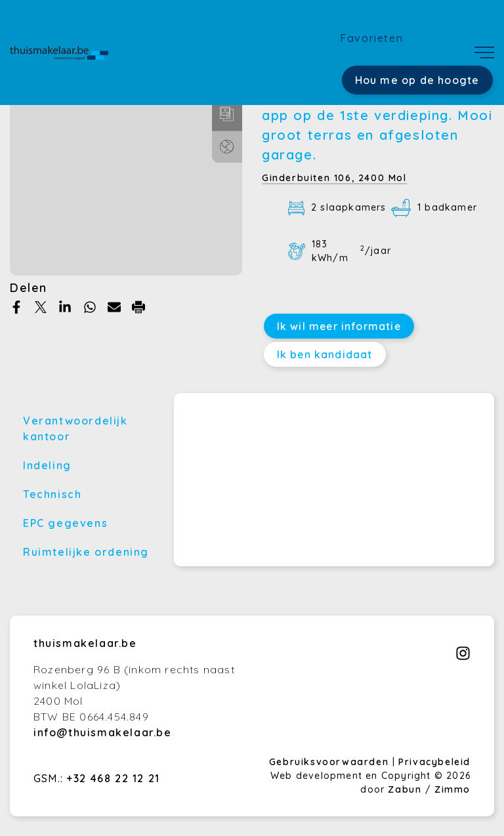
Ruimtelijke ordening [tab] (86, 552)
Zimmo (452, 789)
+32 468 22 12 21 (113, 778)
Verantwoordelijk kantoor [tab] (75, 428)
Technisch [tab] (52, 494)
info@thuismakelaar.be (103, 732)
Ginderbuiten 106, (334, 178)
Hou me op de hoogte (417, 80)
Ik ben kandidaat (325, 354)
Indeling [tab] (47, 465)
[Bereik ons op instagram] (463, 657)
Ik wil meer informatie (339, 326)
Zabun (405, 789)
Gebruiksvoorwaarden (331, 762)
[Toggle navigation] (484, 52)
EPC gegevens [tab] (65, 523)
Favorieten (371, 38)
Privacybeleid (434, 762)
